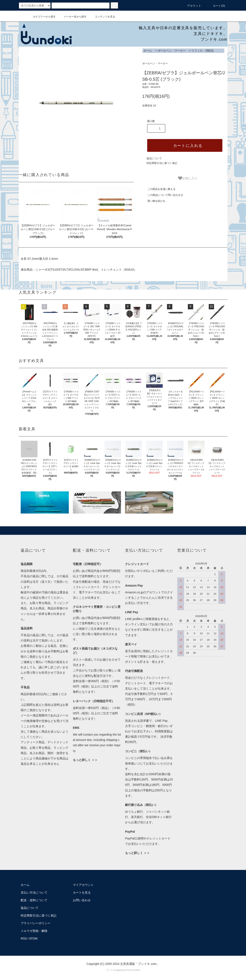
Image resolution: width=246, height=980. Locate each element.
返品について (154, 158)
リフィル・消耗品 (203, 51)
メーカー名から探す (73, 17)
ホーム (148, 51)
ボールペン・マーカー (172, 51)
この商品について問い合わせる (163, 195)
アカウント (192, 6)
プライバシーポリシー (36, 923)
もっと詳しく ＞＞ (85, 760)
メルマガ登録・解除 (34, 931)
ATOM (33, 938)
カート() (217, 6)
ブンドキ (111, 970)
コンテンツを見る (102, 17)
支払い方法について (34, 892)
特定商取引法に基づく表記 (162, 163)
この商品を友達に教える (159, 189)
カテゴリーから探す (42, 17)
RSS (24, 938)
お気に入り (188, 178)
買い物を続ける (154, 201)
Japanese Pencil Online (128, 970)
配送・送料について (34, 900)
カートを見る (82, 892)
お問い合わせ (82, 900)
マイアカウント (83, 885)
